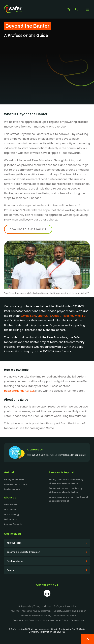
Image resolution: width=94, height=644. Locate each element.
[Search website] (76, 9)
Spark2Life (44, 316)
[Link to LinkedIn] (47, 593)
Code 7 (57, 316)
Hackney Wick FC (74, 316)
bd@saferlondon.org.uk (19, 391)
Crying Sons (29, 316)
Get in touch (11, 519)
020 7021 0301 (39, 455)
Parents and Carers (15, 484)
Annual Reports (13, 524)
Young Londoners (14, 480)
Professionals (12, 489)
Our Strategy (12, 514)
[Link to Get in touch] (69, 9)
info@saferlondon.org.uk (73, 455)
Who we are (11, 505)
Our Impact (11, 509)
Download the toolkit (28, 229)
